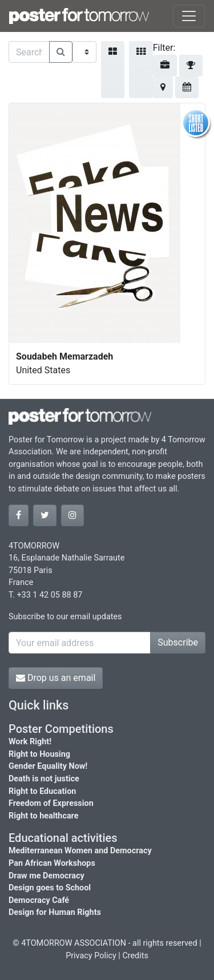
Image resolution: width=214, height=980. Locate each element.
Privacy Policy (91, 956)
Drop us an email (56, 678)
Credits (135, 956)
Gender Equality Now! (48, 766)
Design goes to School (50, 888)
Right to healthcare (44, 816)
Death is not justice (44, 779)
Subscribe (178, 642)
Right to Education (42, 791)
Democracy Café (39, 900)
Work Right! (30, 742)
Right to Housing (39, 754)
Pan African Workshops (52, 863)
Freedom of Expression (51, 803)
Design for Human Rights (55, 912)
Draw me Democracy (47, 876)
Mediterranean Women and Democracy (80, 851)
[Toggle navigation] (189, 16)
